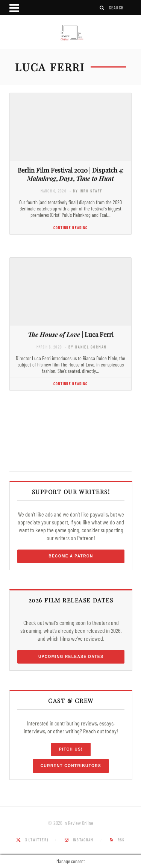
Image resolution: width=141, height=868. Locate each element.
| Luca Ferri (71, 334)
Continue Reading (70, 228)
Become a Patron (71, 556)
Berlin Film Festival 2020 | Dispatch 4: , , (70, 174)
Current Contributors (71, 766)
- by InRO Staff (86, 191)
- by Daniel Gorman (86, 347)
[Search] (102, 8)
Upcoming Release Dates (71, 657)
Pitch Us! (71, 749)
